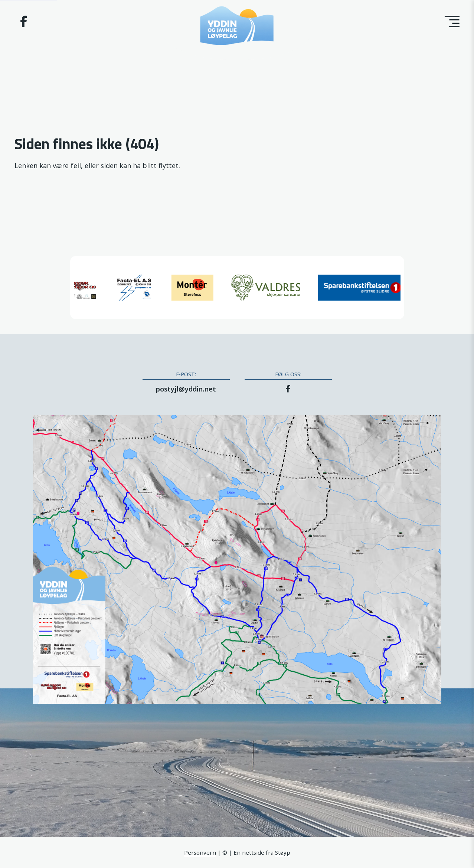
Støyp (283, 852)
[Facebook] (24, 23)
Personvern (200, 852)
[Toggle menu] (452, 22)
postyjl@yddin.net (186, 389)
